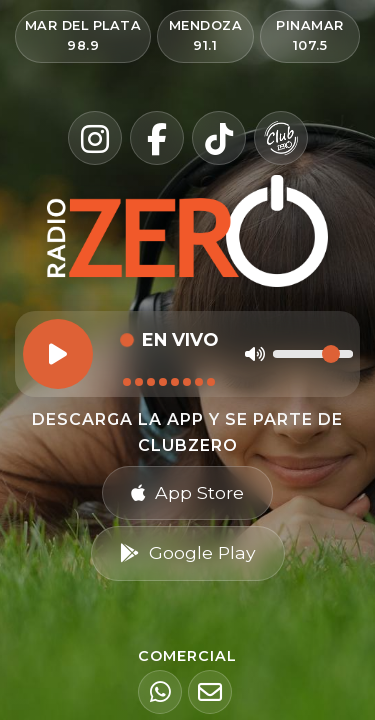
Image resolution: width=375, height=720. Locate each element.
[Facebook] (157, 138)
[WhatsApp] (160, 692)
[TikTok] (219, 138)
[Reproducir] (58, 354)
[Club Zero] (281, 138)
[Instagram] (95, 138)
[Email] (210, 692)
